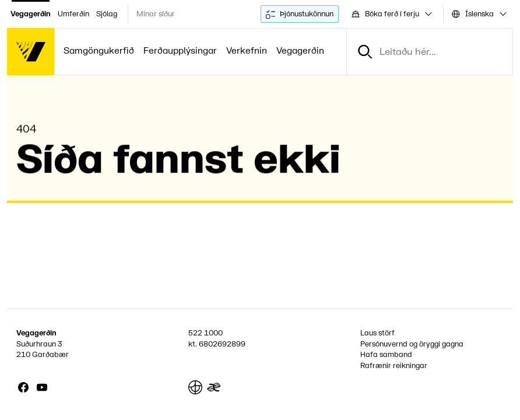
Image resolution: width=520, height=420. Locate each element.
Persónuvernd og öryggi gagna (412, 344)
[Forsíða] (31, 52)
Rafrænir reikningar (394, 366)
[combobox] (391, 14)
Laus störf (377, 333)
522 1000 (205, 333)
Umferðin (73, 14)
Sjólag (107, 14)
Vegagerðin (31, 14)
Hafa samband (386, 355)
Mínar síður (156, 14)
